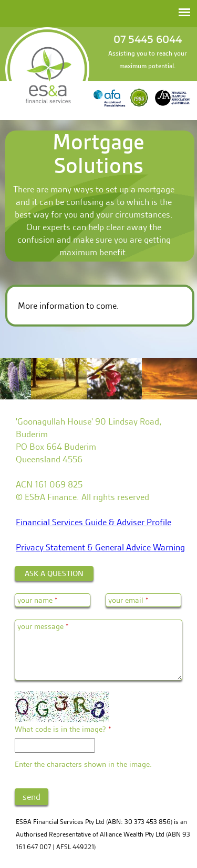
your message (43, 626)
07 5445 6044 (148, 39)
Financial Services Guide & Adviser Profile (94, 522)
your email (128, 600)
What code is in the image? (63, 729)
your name (38, 600)
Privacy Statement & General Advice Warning (100, 547)
